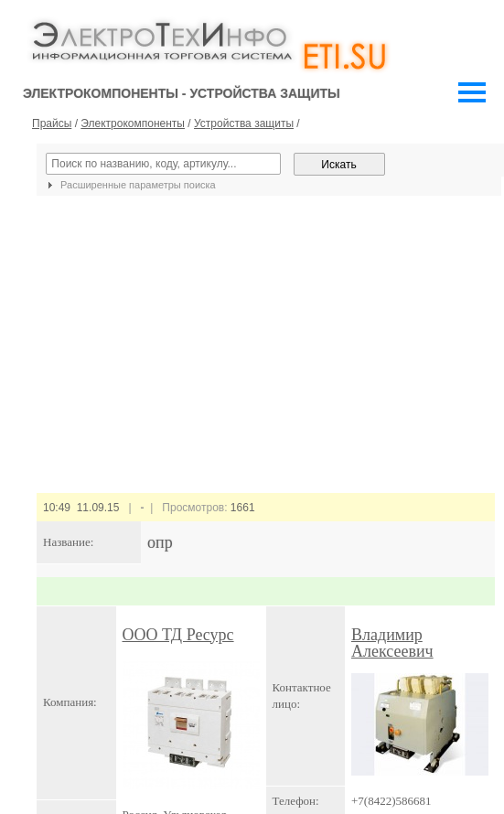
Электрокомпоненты (133, 123)
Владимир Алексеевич (392, 643)
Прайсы (52, 123)
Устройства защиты (244, 123)
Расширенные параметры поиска (129, 185)
